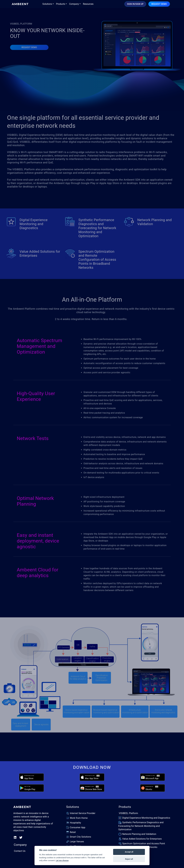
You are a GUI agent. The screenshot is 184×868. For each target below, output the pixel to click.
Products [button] (61, 4)
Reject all (129, 859)
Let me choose (62, 860)
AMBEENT (20, 4)
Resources (88, 4)
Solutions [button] (47, 4)
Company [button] (74, 4)
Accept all (129, 852)
